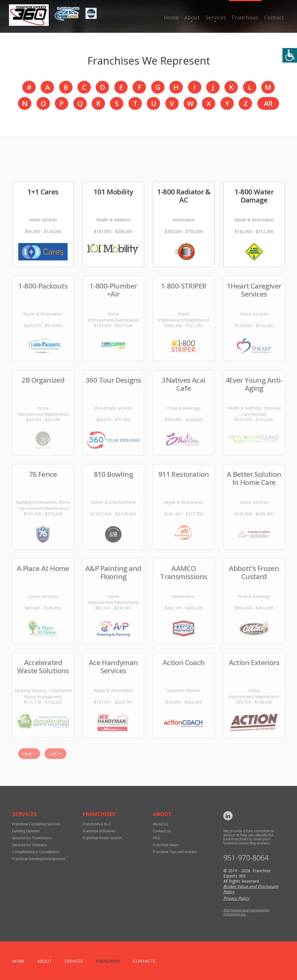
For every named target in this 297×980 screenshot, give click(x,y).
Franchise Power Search (102, 838)
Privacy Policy (236, 898)
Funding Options (26, 831)
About (192, 17)
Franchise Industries (99, 831)
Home (171, 17)
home (18, 961)
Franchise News (166, 845)
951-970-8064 (246, 858)
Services (216, 17)
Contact (274, 17)
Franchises (245, 17)
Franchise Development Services (39, 859)
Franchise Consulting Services (36, 824)
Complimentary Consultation (36, 852)
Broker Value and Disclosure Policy (251, 889)
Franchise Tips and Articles (175, 852)
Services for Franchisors (32, 838)
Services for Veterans (29, 845)
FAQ (156, 838)
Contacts (144, 961)
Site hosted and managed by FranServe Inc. (246, 912)
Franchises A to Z (97, 824)
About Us (161, 824)
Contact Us (162, 831)
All (268, 103)
